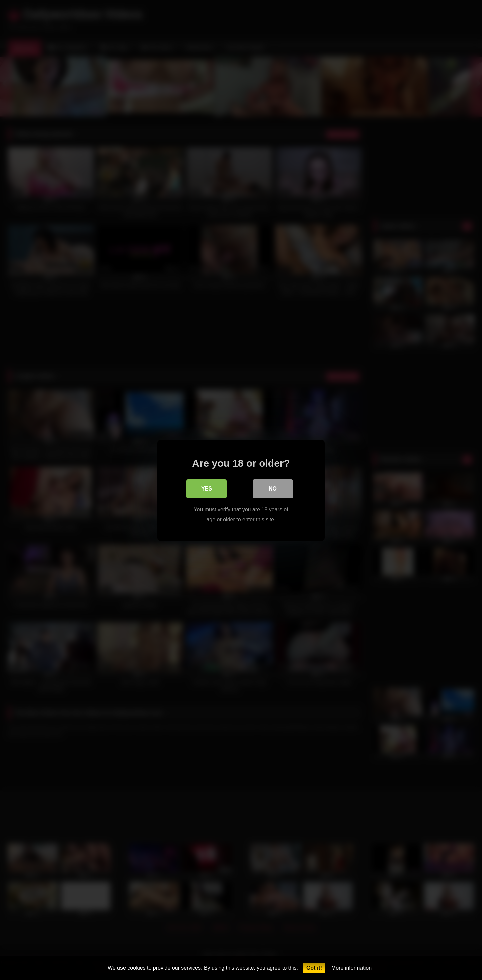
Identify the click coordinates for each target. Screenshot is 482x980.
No (273, 488)
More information (351, 968)
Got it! (314, 968)
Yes (207, 488)
